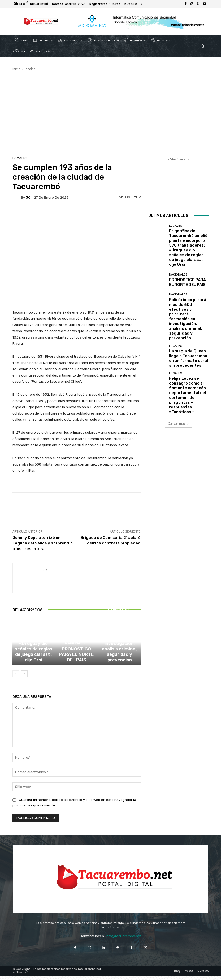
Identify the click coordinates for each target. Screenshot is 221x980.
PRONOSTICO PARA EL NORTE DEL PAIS (76, 663)
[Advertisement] (111, 111)
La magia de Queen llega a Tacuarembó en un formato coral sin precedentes (188, 316)
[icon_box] (134, 5)
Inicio (16, 69)
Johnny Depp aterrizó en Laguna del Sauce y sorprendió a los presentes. (43, 543)
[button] (202, 46)
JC (28, 198)
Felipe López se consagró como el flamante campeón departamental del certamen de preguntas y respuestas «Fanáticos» (188, 342)
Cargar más (179, 362)
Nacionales (76, 656)
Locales (30, 69)
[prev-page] (16, 678)
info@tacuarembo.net (124, 940)
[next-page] (24, 678)
